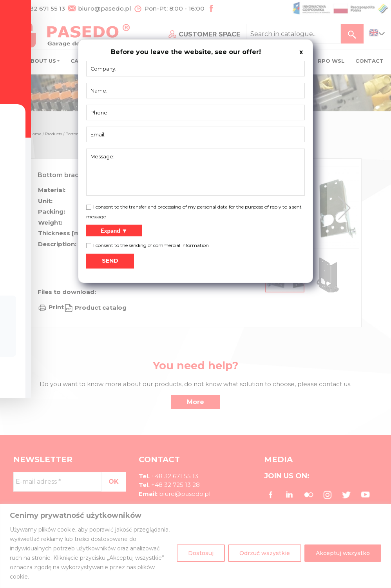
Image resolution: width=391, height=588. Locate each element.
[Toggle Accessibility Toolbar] (18, 276)
